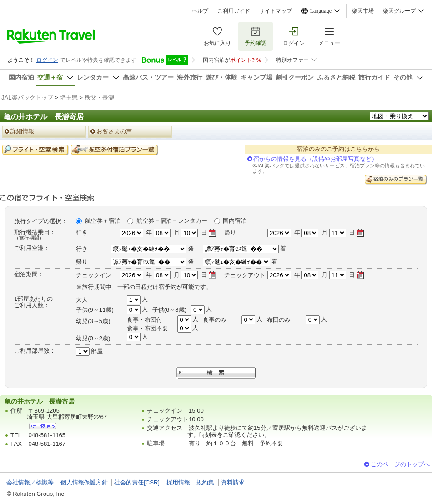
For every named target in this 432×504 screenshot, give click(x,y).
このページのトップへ (400, 464)
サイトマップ (276, 11)
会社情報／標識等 (30, 482)
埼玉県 (69, 97)
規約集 (205, 482)
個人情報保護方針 (84, 482)
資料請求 (233, 482)
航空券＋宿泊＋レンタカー (172, 221)
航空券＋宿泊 (103, 221)
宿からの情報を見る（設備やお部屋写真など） (315, 159)
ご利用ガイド (234, 11)
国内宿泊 (235, 221)
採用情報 (178, 482)
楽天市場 (363, 11)
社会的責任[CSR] (137, 482)
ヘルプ (200, 11)
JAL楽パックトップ (27, 97)
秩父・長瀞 (99, 97)
